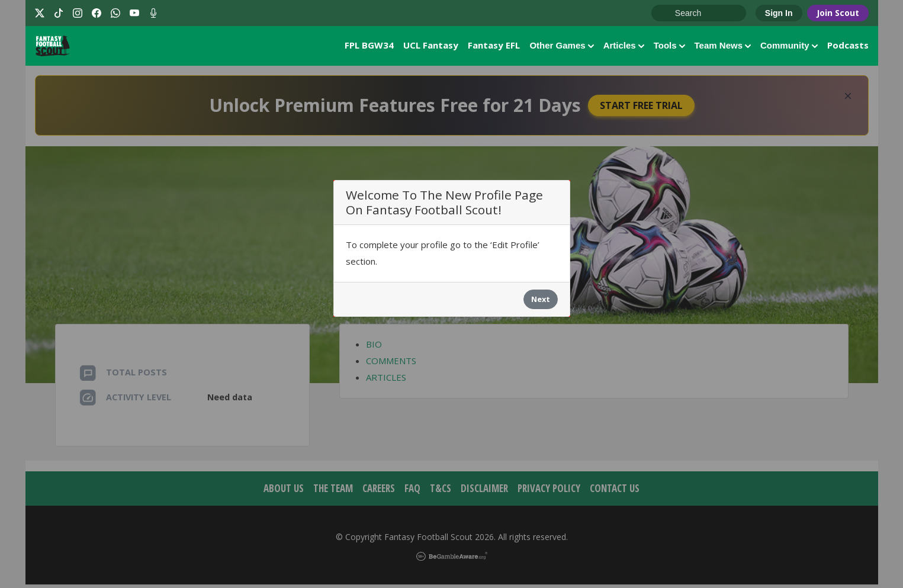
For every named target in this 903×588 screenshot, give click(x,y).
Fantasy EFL (494, 47)
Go (666, 14)
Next (541, 303)
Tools (669, 47)
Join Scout (838, 13)
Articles (624, 47)
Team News (723, 47)
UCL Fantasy (431, 47)
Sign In (779, 13)
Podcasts (848, 47)
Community (789, 47)
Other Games (561, 47)
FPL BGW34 (369, 47)
